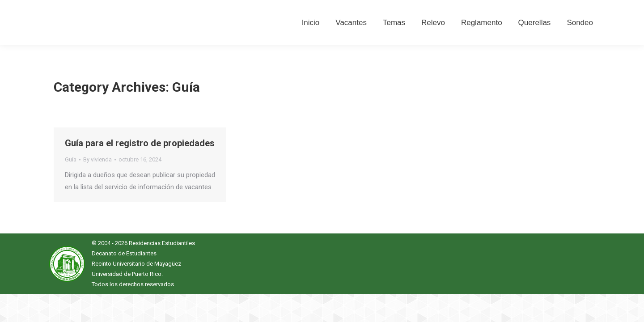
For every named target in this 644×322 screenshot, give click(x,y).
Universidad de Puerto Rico (127, 274)
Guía (71, 159)
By (97, 159)
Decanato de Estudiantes (124, 253)
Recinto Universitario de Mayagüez (136, 264)
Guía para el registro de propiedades (140, 143)
